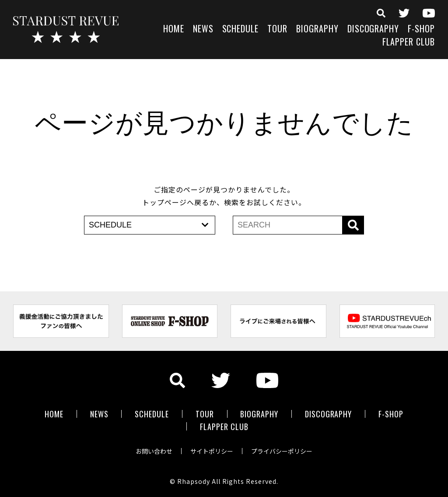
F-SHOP (421, 30)
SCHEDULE (241, 30)
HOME (174, 30)
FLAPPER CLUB (409, 43)
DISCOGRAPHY (373, 30)
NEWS (203, 30)
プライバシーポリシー (282, 451)
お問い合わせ (154, 451)
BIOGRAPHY (317, 30)
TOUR (277, 30)
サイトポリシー (212, 451)
